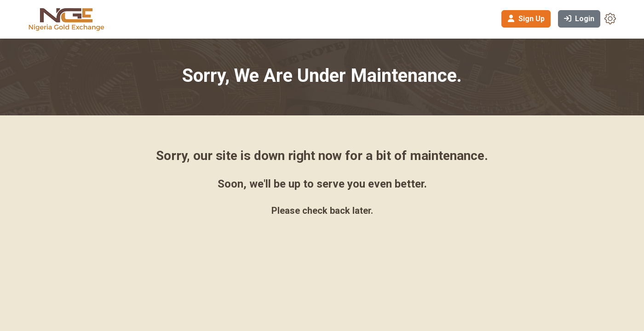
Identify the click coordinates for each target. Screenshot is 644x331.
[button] (610, 18)
